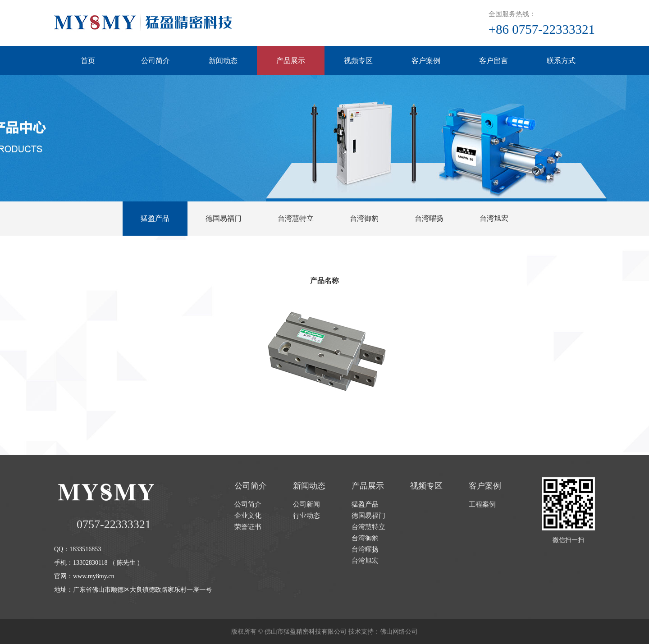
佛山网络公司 (399, 632)
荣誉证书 (248, 527)
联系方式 (561, 61)
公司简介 (155, 61)
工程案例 (482, 504)
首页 (88, 61)
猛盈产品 (155, 218)
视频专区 (358, 61)
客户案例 (426, 61)
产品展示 (291, 61)
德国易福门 (224, 218)
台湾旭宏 (494, 218)
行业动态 (306, 516)
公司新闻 (306, 504)
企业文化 (248, 516)
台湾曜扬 (429, 218)
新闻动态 (223, 61)
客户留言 (494, 61)
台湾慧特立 (296, 218)
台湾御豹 (364, 218)
